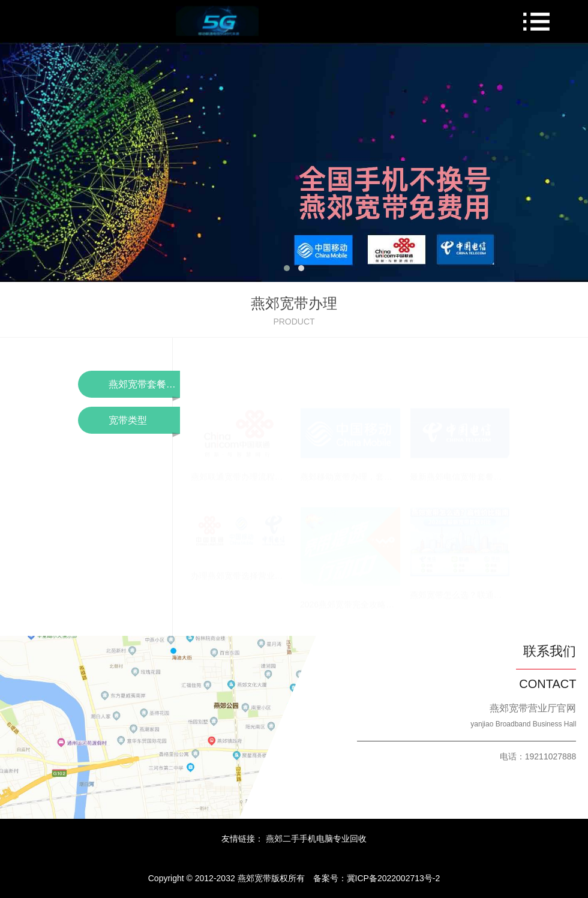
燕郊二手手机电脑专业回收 (316, 839)
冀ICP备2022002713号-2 (394, 878)
